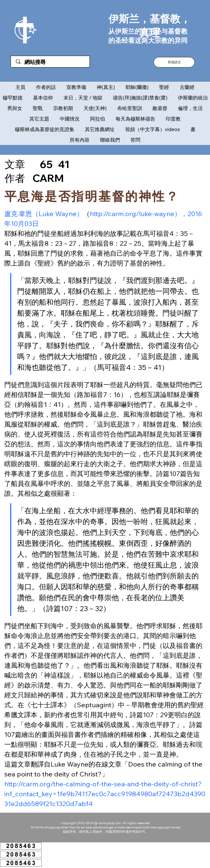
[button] (174, 62)
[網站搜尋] (50, 62)
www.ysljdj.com (110, 823)
